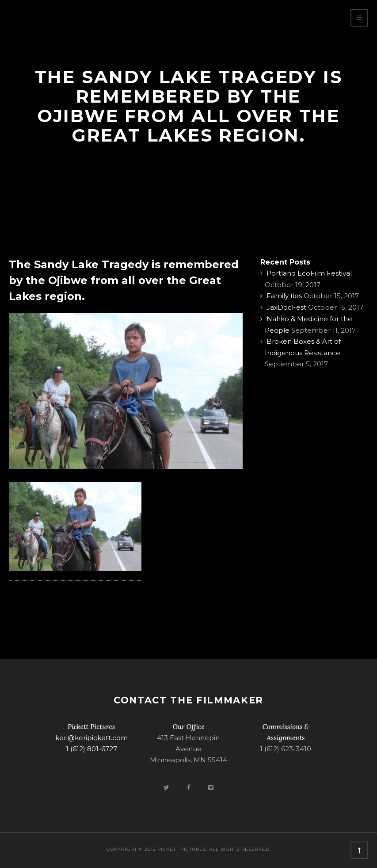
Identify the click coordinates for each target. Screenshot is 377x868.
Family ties (284, 296)
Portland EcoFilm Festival (309, 273)
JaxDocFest (286, 307)
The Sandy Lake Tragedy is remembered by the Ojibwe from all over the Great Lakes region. (124, 280)
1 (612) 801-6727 (91, 749)
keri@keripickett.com (91, 738)
